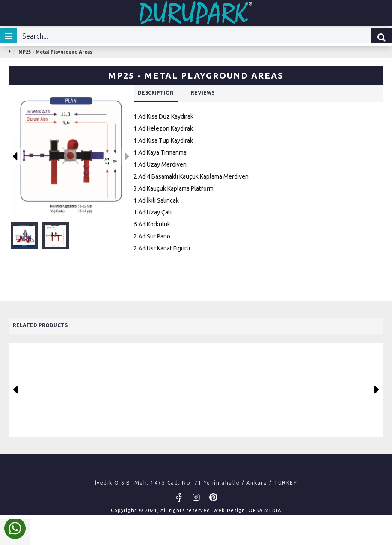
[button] (15, 156)
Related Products (48, 322)
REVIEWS (216, 94)
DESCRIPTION (161, 94)
